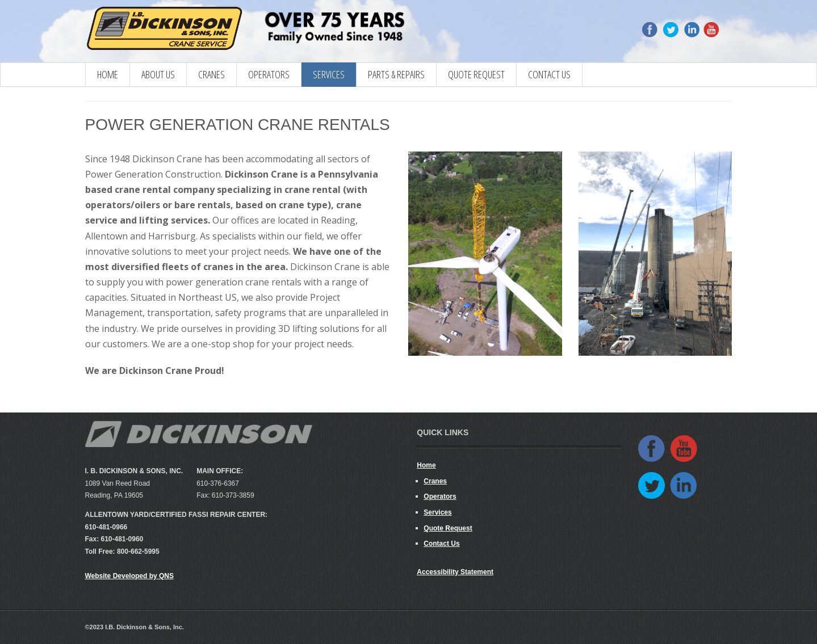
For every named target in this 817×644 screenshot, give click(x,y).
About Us (158, 74)
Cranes (435, 481)
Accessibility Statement (455, 572)
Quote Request (476, 74)
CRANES (211, 74)
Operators (269, 74)
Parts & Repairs (396, 74)
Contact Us (549, 74)
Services (329, 74)
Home (108, 74)
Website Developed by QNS (130, 576)
